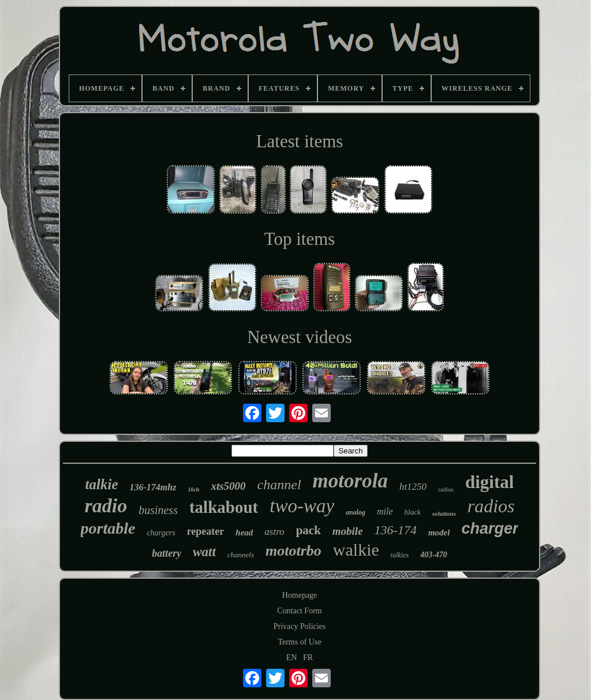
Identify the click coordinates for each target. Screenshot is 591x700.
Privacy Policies (300, 626)
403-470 (434, 555)
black (413, 512)
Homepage (300, 595)
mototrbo (293, 551)
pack (308, 530)
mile (385, 511)
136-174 (396, 530)
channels (241, 555)
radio (106, 506)
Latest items (300, 141)
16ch (193, 489)
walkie (356, 550)
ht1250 (413, 487)
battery (167, 553)
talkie (102, 484)
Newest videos (300, 337)
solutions (444, 513)
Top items (300, 239)
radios (491, 506)
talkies (400, 555)
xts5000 (228, 486)
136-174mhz (153, 487)
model (439, 533)
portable (108, 528)
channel (279, 485)
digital (489, 482)
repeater (206, 531)
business (158, 510)
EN (292, 658)
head (244, 533)
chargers (161, 533)
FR (308, 658)
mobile (348, 531)
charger (490, 528)
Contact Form (299, 611)
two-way (302, 506)
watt (204, 552)
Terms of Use (299, 642)
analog (356, 512)
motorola (350, 481)
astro (274, 532)
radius (446, 489)
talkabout (224, 507)
